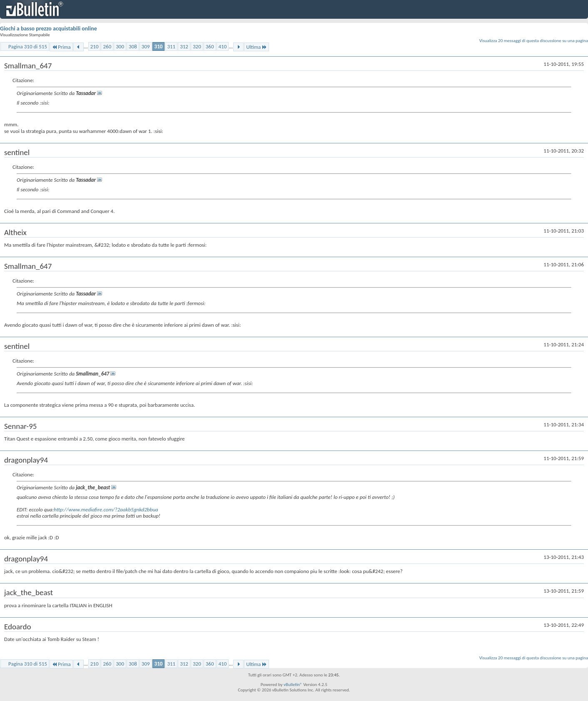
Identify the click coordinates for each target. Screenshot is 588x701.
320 (197, 46)
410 (223, 46)
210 (95, 46)
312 (184, 46)
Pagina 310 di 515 (28, 46)
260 (107, 46)
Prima (61, 47)
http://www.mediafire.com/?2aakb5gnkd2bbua (106, 509)
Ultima (257, 47)
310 (159, 46)
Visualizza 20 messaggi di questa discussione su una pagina (534, 41)
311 (171, 46)
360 (210, 46)
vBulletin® (293, 685)
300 (120, 46)
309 (146, 46)
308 (133, 46)
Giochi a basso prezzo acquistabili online (49, 29)
